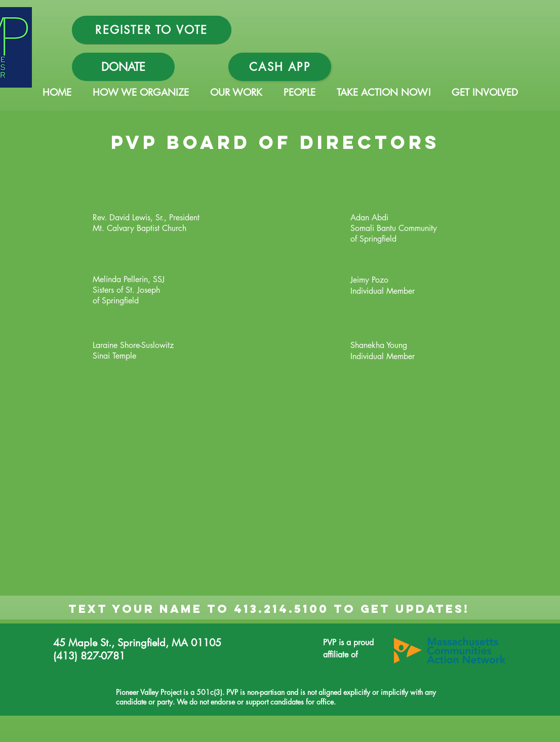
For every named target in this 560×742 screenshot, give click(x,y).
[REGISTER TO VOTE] (152, 30)
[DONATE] (123, 67)
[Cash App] (280, 67)
